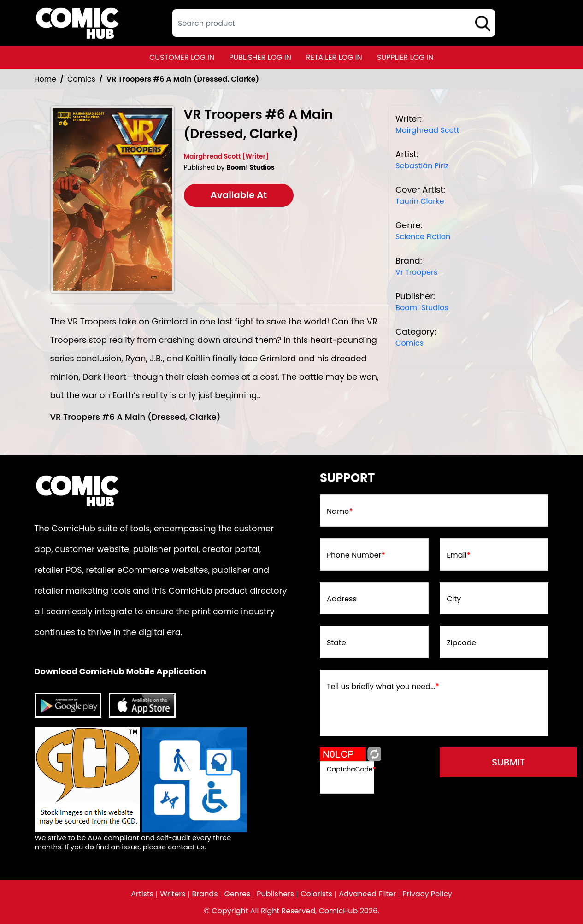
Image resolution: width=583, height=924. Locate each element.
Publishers (275, 894)
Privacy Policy (427, 894)
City (454, 599)
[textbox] (334, 23)
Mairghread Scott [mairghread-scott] (427, 130)
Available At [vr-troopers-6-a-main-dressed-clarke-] (239, 195)
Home (46, 79)
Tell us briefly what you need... (383, 687)
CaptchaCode (351, 769)
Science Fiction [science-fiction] (423, 237)
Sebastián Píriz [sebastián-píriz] (422, 166)
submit (509, 763)
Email (459, 555)
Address (342, 599)
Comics (81, 79)
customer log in (182, 57)
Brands (205, 894)
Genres (237, 894)
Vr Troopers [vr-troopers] (416, 272)
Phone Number (356, 555)
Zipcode (461, 643)
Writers (173, 894)
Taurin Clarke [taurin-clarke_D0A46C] (420, 201)
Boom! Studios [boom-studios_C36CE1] (422, 308)
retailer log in (334, 57)
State (336, 643)
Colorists (316, 894)
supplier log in (405, 57)
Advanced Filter (367, 894)
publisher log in (260, 57)
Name (340, 512)
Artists (142, 894)
